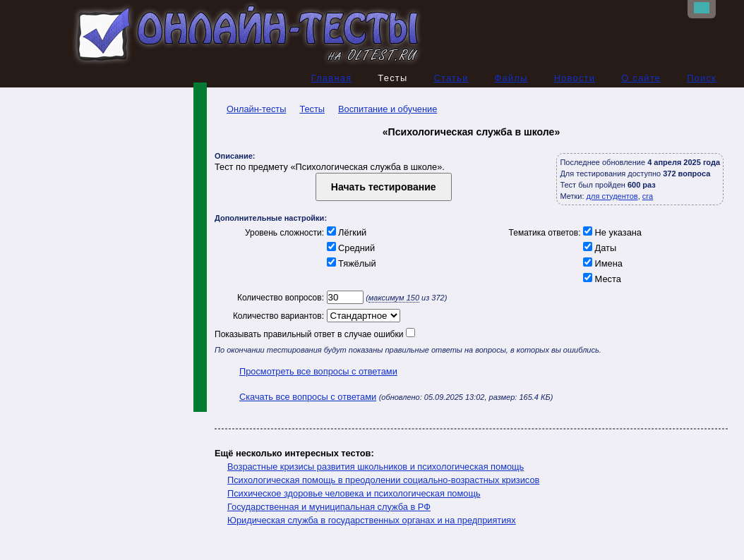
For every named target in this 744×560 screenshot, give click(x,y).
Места (601, 279)
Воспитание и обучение (388, 109)
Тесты (312, 109)
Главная (332, 78)
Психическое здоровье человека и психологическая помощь (354, 493)
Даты (599, 248)
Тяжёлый (350, 263)
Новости (575, 78)
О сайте (641, 78)
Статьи (451, 78)
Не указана (611, 232)
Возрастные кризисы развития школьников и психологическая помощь (376, 467)
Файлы (511, 78)
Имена (602, 263)
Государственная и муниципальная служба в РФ (329, 507)
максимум (394, 298)
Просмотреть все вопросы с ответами (318, 371)
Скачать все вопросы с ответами (308, 397)
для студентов (612, 196)
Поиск (702, 78)
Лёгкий (345, 232)
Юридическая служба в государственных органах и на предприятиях (372, 520)
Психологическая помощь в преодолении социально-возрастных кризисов (383, 480)
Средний (349, 248)
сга (648, 196)
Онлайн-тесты (250, 109)
